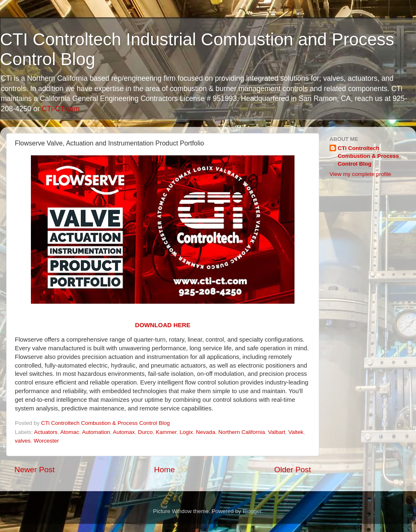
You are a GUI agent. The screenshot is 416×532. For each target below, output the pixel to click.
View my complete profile (360, 174)
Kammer (166, 432)
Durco (145, 432)
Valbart (277, 432)
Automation (96, 432)
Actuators (46, 432)
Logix (186, 432)
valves (23, 441)
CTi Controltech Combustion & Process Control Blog (368, 156)
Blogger (252, 511)
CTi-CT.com (61, 109)
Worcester (46, 441)
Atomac (70, 432)
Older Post (293, 470)
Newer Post (35, 470)
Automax (124, 432)
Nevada (206, 432)
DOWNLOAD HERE (163, 325)
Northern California (242, 432)
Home (164, 470)
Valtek (296, 432)
